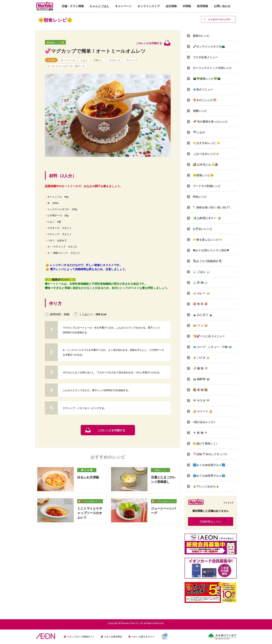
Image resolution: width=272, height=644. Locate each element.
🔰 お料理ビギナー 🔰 (207, 218)
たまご (84, 60)
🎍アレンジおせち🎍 (206, 486)
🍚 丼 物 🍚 (87, 470)
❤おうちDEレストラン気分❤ (211, 250)
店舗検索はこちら (211, 522)
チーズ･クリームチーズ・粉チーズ (66, 66)
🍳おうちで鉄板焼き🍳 (207, 261)
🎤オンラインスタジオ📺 (209, 46)
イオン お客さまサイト (143, 637)
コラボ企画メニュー (205, 57)
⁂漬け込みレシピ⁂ (204, 422)
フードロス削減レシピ (207, 186)
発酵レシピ (200, 111)
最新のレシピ (201, 36)
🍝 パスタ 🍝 (201, 358)
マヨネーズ (114, 60)
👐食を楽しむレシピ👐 (207, 240)
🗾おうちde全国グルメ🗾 (209, 465)
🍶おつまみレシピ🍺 (206, 154)
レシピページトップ (220, 19)
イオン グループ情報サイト (81, 637)
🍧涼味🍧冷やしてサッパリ (210, 454)
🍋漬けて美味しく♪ (205, 443)
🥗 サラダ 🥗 (201, 401)
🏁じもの (199, 132)
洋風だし (98, 60)
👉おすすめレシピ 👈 (206, 143)
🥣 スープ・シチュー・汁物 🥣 (212, 347)
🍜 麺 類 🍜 (200, 368)
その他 (51, 60)
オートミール (68, 60)
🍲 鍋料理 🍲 (201, 379)
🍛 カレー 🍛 (201, 293)
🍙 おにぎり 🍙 (203, 315)
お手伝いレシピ (203, 229)
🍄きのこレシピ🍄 (205, 100)
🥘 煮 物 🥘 (200, 390)
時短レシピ (161, 470)
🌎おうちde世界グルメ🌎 (209, 476)
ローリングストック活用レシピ (212, 68)
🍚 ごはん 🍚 (201, 272)
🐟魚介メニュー (203, 89)
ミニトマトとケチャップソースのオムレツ (90, 513)
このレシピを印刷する (111, 430)
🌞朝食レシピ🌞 (55, 43)
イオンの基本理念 (113, 637)
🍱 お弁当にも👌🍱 (205, 165)
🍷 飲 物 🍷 (200, 433)
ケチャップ (132, 60)
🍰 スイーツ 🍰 (203, 411)
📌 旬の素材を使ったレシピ (210, 122)
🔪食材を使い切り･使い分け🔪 (212, 207)
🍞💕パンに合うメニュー (90, 502)
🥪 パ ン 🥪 (200, 325)
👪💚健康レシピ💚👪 (207, 79)
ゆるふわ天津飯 (88, 477)
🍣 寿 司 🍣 (200, 304)
